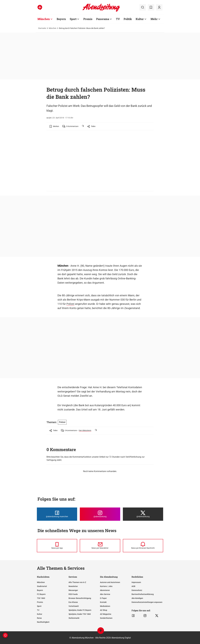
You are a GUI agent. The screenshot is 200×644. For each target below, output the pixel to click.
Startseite (42, 28)
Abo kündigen (137, 598)
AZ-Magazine (106, 614)
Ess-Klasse (73, 602)
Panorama (103, 19)
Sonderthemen (106, 618)
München (44, 19)
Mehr (154, 19)
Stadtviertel (42, 586)
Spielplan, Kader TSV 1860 (80, 614)
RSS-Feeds (73, 594)
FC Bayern (41, 594)
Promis (88, 19)
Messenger (73, 590)
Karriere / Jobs (106, 586)
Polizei (70, 304)
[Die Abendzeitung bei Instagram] (100, 514)
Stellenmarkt (74, 618)
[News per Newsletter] (100, 546)
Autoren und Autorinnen (110, 582)
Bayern (61, 19)
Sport (73, 19)
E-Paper (103, 598)
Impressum (136, 582)
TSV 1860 (41, 598)
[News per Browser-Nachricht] (143, 546)
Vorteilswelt (74, 606)
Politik (128, 19)
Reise (39, 618)
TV (118, 19)
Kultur (140, 19)
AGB (133, 586)
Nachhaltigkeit (43, 622)
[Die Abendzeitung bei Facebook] (57, 514)
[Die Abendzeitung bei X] (143, 514)
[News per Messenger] (57, 546)
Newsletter (73, 586)
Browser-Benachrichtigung (80, 598)
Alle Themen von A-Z (77, 582)
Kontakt (103, 602)
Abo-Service (105, 594)
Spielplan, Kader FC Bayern (80, 610)
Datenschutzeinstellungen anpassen (147, 602)
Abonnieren (105, 590)
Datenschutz (137, 590)
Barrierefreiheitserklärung (143, 594)
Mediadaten (105, 606)
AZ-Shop (104, 610)
